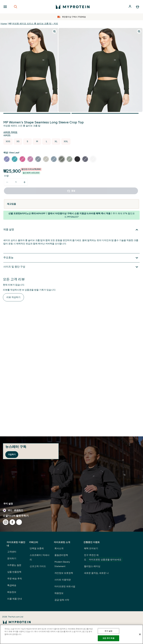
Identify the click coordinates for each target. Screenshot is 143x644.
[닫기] (140, 634)
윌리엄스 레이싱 (92, 566)
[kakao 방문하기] (19, 522)
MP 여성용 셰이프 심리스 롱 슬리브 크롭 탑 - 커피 (33, 24)
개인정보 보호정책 (64, 573)
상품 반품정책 (14, 572)
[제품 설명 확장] (71, 230)
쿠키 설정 (8, 504)
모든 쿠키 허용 (108, 638)
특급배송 (12, 585)
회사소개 (59, 548)
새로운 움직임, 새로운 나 (96, 573)
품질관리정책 (61, 555)
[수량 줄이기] (7, 182)
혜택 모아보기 (91, 548)
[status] (16, 182)
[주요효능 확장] (71, 258)
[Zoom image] (54, 31)
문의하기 (12, 558)
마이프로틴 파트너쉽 (65, 586)
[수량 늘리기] (25, 182)
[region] (71, 634)
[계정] (130, 7)
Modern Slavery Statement (62, 564)
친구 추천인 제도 (103, 558)
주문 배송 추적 (15, 579)
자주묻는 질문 (14, 565)
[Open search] (16, 7)
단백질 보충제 (37, 548)
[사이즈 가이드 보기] (11, 132)
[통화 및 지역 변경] (71, 510)
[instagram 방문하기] (6, 522)
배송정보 (12, 592)
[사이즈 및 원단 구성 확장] (71, 267)
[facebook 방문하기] (12, 522)
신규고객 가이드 (38, 566)
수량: (7, 176)
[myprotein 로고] (73, 7)
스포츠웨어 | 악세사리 (39, 557)
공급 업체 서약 (62, 600)
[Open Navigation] (5, 7)
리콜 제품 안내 (15, 599)
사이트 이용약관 (63, 580)
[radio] (8, 142)
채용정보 (59, 593)
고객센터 (12, 552)
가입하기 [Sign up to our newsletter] (12, 454)
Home (4, 24)
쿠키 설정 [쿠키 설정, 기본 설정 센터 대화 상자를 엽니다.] (108, 631)
